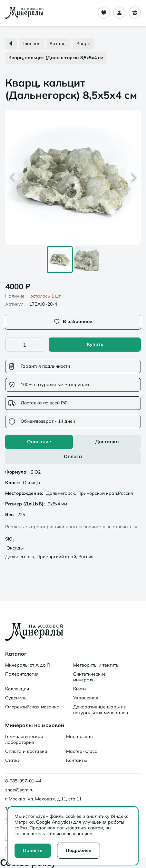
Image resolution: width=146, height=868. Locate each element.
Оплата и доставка (26, 751)
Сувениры (16, 698)
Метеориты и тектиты (96, 665)
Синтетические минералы (89, 677)
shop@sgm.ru (19, 790)
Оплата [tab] (73, 456)
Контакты (76, 760)
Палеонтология (22, 674)
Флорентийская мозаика (32, 707)
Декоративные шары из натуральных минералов (101, 710)
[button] (73, 177)
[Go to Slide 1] (60, 260)
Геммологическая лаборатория (24, 739)
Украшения (86, 698)
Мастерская (79, 736)
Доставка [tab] (107, 442)
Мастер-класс (82, 751)
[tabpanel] (73, 515)
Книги (79, 689)
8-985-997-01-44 (23, 781)
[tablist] (73, 449)
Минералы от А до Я (28, 665)
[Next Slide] (134, 177)
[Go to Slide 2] (87, 260)
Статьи (13, 760)
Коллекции (17, 689)
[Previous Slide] (12, 177)
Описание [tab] (39, 442)
